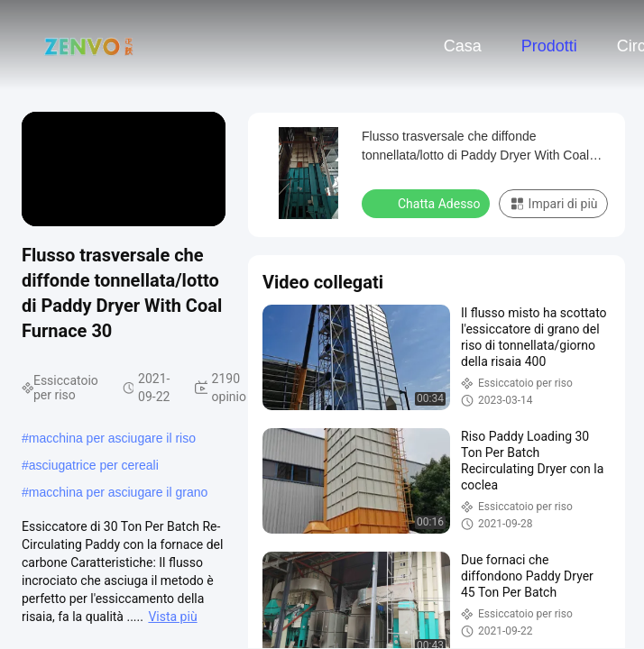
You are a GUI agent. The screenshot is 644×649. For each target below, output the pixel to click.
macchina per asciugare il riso (112, 438)
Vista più (172, 617)
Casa (463, 46)
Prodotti (549, 46)
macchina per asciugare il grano (118, 492)
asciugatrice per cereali (94, 465)
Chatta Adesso (428, 203)
